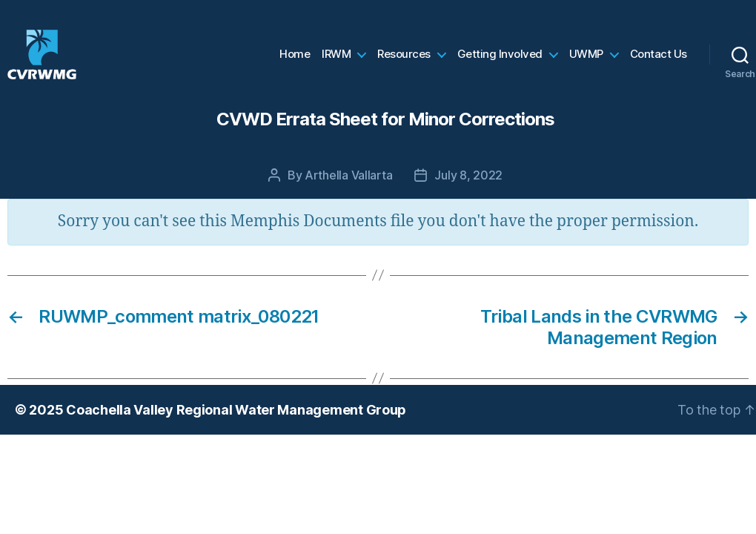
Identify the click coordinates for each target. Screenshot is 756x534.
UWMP (586, 63)
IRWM (336, 63)
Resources (404, 63)
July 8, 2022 (468, 192)
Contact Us (659, 63)
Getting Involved (500, 63)
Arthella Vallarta (348, 192)
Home (295, 63)
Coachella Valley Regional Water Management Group (236, 427)
